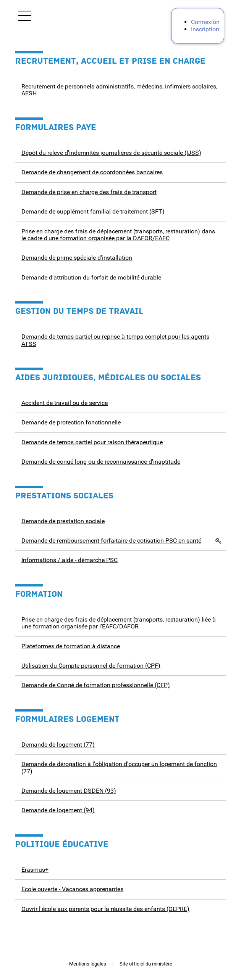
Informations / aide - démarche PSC (70, 560)
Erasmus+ (35, 870)
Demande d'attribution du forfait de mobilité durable (91, 277)
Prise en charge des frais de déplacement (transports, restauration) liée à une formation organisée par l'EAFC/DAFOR (119, 623)
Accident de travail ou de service (65, 403)
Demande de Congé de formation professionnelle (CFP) (96, 685)
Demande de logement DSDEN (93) (69, 791)
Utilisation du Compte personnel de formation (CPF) (91, 666)
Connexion (205, 22)
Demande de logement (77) (58, 745)
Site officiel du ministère (146, 964)
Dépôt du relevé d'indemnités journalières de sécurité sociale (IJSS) (111, 153)
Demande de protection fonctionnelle (71, 422)
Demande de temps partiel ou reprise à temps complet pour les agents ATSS (115, 340)
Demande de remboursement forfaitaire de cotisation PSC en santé (111, 541)
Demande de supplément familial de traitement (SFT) (93, 211)
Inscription (205, 29)
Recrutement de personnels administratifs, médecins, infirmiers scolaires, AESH (119, 90)
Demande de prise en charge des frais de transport (89, 192)
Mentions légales (88, 964)
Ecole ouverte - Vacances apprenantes (72, 889)
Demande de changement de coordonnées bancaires (92, 172)
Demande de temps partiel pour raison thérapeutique (92, 442)
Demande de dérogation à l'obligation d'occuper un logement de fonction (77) (119, 767)
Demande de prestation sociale (63, 521)
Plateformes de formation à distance (71, 646)
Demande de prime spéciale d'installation (77, 258)
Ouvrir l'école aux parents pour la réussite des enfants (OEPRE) (105, 909)
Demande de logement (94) (58, 810)
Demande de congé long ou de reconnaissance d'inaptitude (101, 462)
